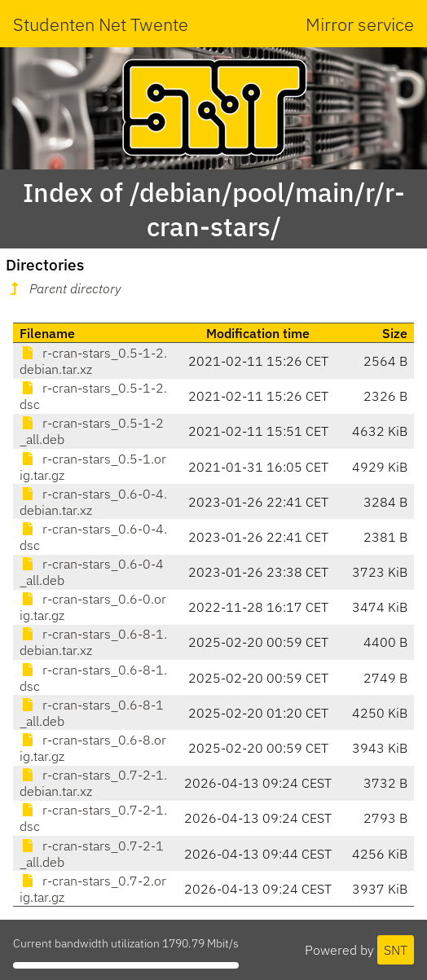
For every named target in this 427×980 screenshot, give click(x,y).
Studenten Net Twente (101, 24)
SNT (396, 950)
